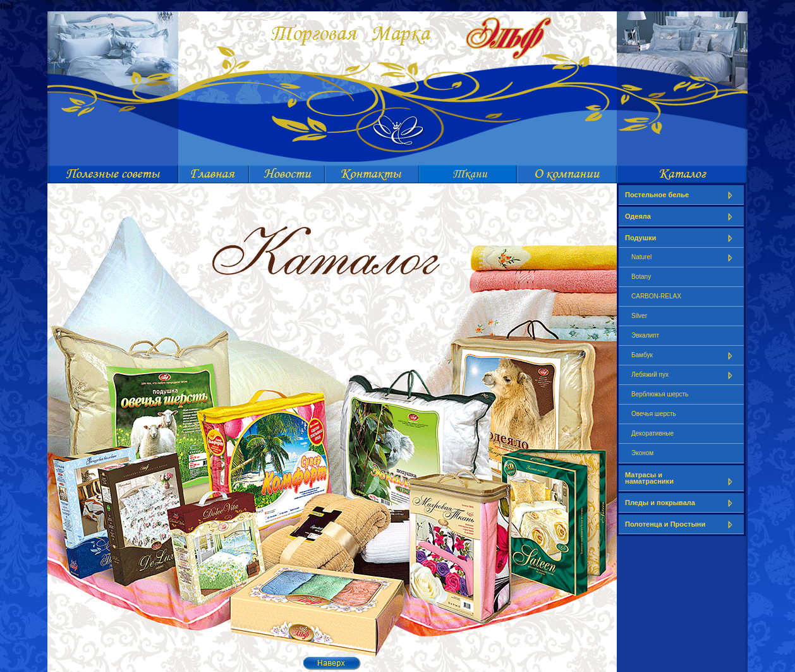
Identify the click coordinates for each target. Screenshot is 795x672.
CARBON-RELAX (656, 296)
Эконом (642, 453)
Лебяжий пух (684, 375)
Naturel (684, 258)
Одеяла (681, 217)
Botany (641, 277)
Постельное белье (681, 195)
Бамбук (684, 356)
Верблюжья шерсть (660, 394)
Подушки (681, 238)
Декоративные (652, 433)
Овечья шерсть (654, 414)
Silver (639, 316)
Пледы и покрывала (681, 503)
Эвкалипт (645, 335)
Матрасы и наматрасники (681, 478)
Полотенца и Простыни (681, 524)
